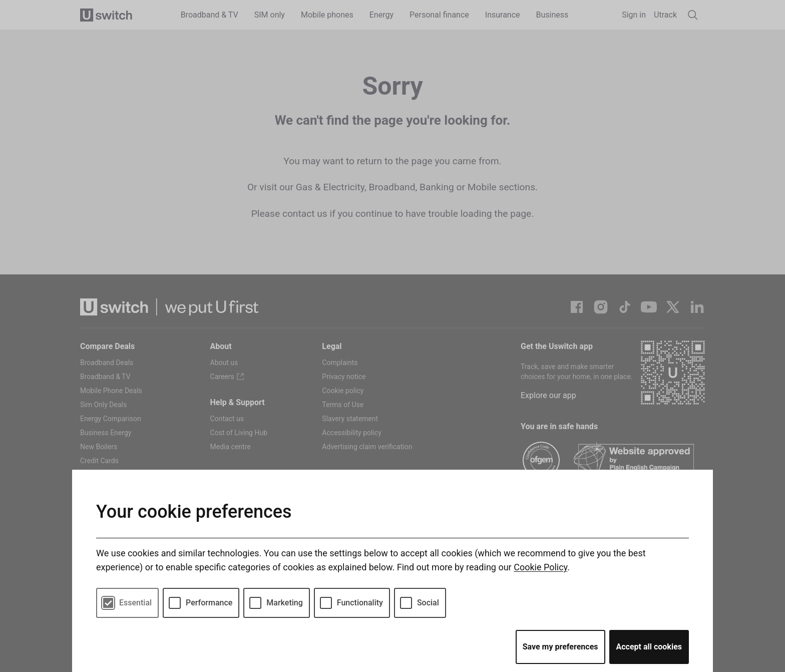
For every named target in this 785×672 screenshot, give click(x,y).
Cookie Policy (540, 567)
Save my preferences (560, 647)
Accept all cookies (649, 647)
